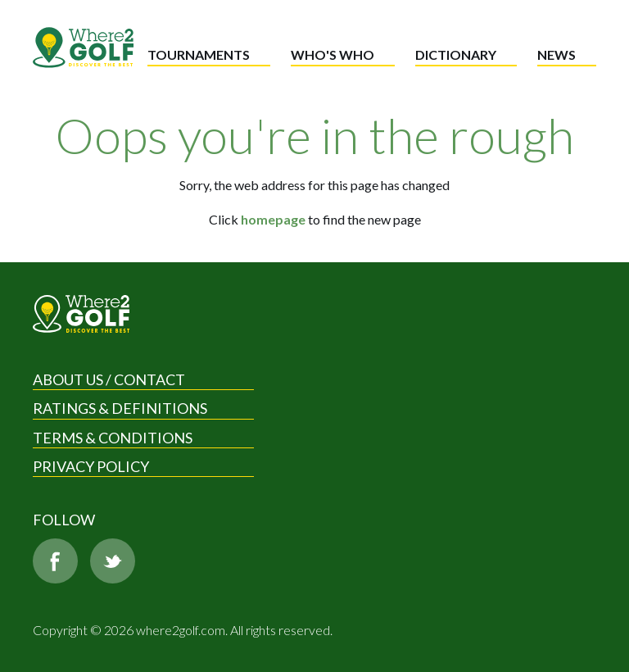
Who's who (333, 54)
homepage (273, 219)
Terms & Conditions (113, 438)
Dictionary (456, 54)
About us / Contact (109, 379)
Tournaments (199, 54)
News (557, 54)
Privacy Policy (91, 466)
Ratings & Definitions (120, 408)
